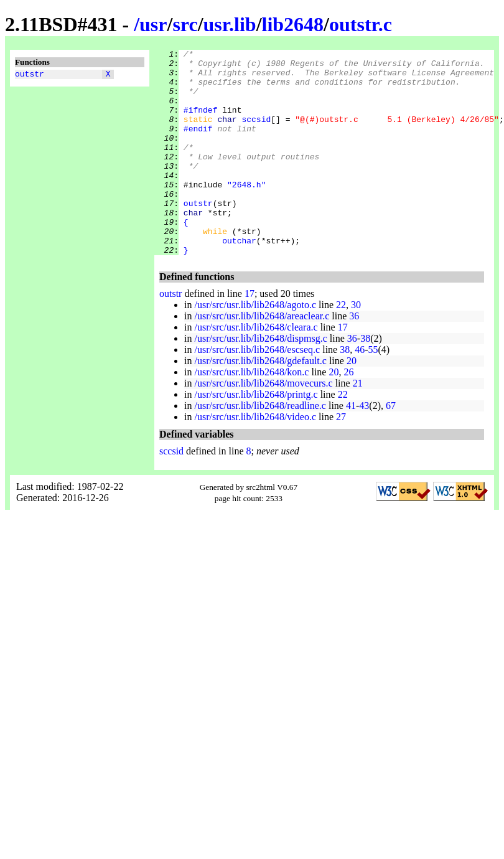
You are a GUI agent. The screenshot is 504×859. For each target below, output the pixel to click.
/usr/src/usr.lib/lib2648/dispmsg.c (260, 379)
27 (341, 458)
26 (348, 413)
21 (358, 424)
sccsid (256, 134)
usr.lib (230, 24)
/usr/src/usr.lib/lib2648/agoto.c (255, 346)
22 (341, 346)
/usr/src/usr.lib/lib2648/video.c (255, 458)
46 (360, 391)
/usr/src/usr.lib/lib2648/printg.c (256, 435)
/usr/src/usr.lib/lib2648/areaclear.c (262, 357)
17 (250, 335)
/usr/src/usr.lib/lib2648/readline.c (260, 447)
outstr (30, 75)
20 (352, 402)
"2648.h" (246, 212)
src (185, 24)
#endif (198, 145)
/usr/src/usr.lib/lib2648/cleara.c (256, 368)
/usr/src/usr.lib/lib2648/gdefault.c (260, 402)
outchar (239, 279)
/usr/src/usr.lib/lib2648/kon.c (251, 413)
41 (351, 447)
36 (354, 357)
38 (365, 379)
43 (364, 447)
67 (391, 447)
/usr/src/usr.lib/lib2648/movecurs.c (263, 424)
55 (373, 391)
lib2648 (293, 24)
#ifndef (201, 123)
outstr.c (361, 24)
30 (356, 346)
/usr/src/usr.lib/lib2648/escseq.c (257, 391)
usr (153, 24)
